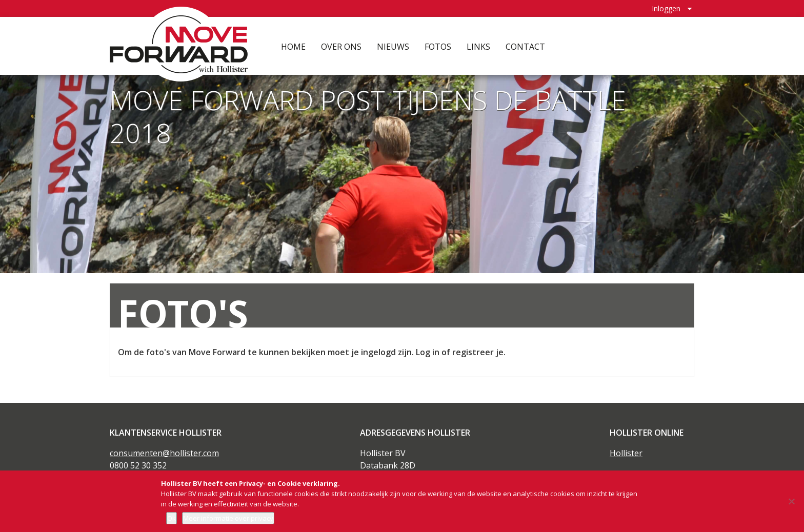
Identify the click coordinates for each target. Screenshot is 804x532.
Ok (172, 518)
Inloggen (666, 8)
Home (293, 46)
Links (478, 46)
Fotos (438, 46)
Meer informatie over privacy (228, 518)
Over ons (341, 46)
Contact (525, 46)
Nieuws (393, 46)
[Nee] (791, 501)
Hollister (626, 453)
